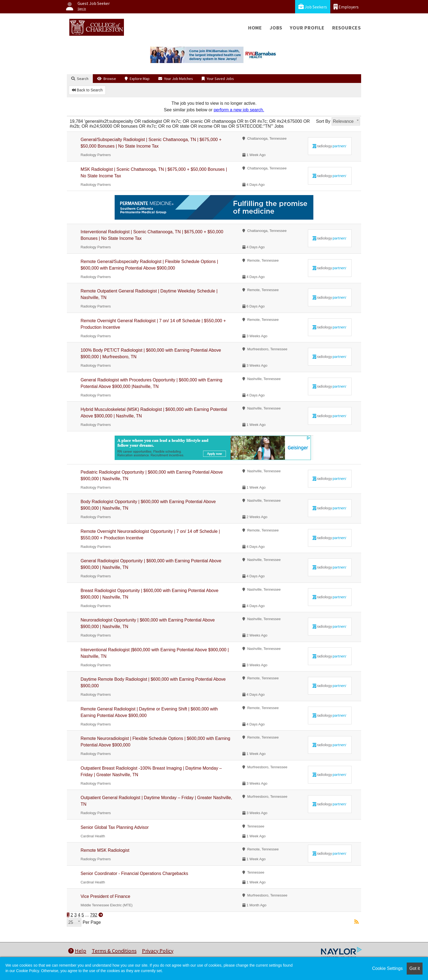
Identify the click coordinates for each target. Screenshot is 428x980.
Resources (347, 28)
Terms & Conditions (114, 951)
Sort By (323, 121)
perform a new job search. (239, 110)
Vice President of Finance (105, 896)
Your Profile (307, 28)
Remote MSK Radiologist (105, 850)
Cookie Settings (387, 968)
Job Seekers (313, 7)
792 (94, 915)
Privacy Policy (158, 951)
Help (77, 951)
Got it (415, 968)
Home (255, 28)
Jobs (276, 28)
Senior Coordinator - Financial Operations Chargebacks (134, 873)
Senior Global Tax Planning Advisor (115, 827)
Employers (346, 7)
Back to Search (87, 90)
